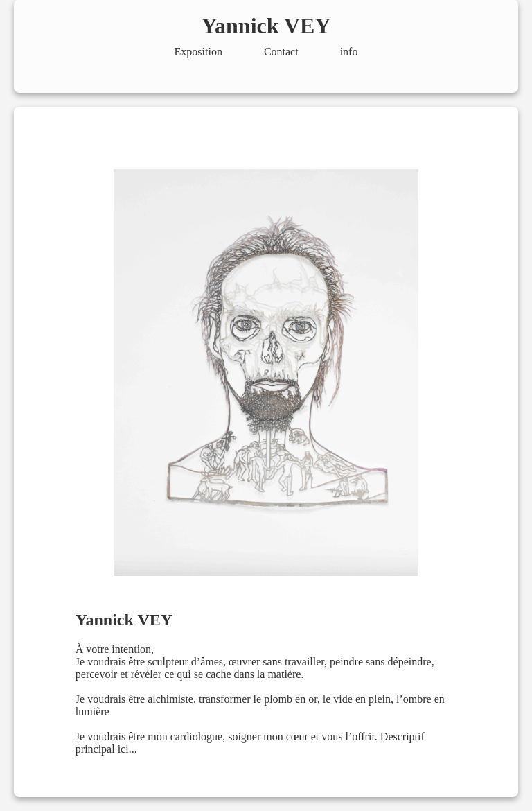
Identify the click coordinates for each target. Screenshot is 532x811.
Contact (281, 52)
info (349, 52)
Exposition (198, 52)
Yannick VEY (266, 26)
